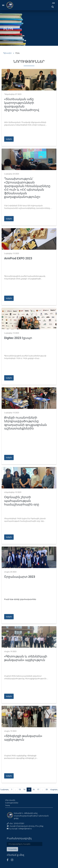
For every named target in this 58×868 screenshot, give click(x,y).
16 (34, 790)
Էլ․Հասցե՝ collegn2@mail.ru (19, 829)
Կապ (8, 805)
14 (24, 790)
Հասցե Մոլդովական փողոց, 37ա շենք (25, 826)
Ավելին (9, 139)
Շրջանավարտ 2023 (20, 577)
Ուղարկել (12, 849)
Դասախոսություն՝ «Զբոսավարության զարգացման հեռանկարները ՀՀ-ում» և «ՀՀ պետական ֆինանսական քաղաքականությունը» (27, 188)
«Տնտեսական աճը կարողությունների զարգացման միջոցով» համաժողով (22, 105)
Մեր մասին (10, 800)
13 (20, 790)
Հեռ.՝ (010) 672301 (16, 823)
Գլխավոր (7, 53)
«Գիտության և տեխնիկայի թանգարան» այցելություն (26, 658)
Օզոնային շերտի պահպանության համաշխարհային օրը (22, 501)
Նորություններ (12, 803)
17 (38, 790)
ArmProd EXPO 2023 (18, 258)
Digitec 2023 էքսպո (18, 338)
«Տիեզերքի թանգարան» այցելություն (23, 738)
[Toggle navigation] (3, 5)
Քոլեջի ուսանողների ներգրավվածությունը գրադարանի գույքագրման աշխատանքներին (26, 423)
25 (47, 790)
